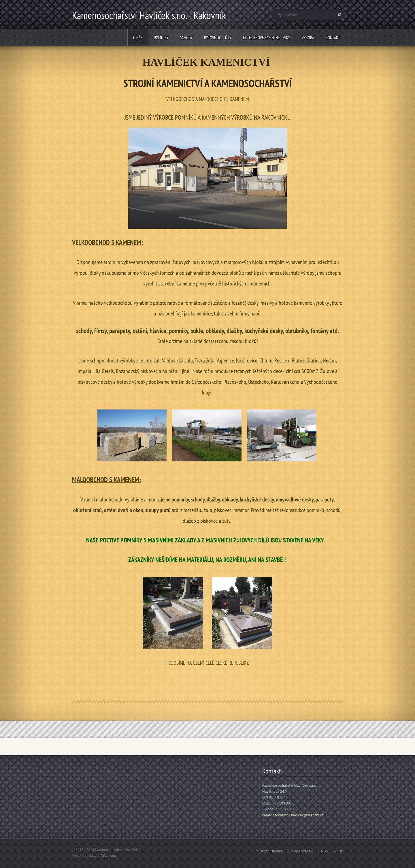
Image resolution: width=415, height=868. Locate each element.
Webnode (109, 856)
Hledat (339, 14)
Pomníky (161, 38)
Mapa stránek (302, 851)
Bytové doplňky (218, 38)
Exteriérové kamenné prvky (267, 38)
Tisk (340, 851)
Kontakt (333, 38)
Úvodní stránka (271, 851)
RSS (325, 851)
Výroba (308, 38)
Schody (186, 38)
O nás (138, 38)
